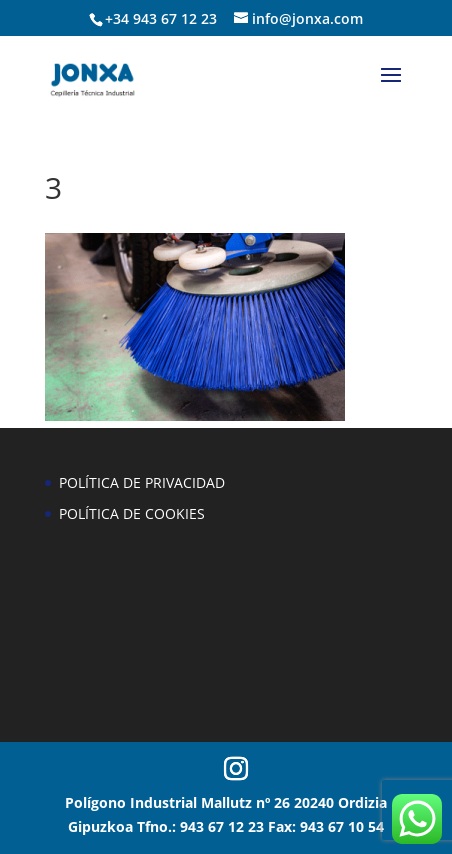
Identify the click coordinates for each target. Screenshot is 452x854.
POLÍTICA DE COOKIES (132, 513)
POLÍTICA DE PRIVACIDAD (142, 482)
